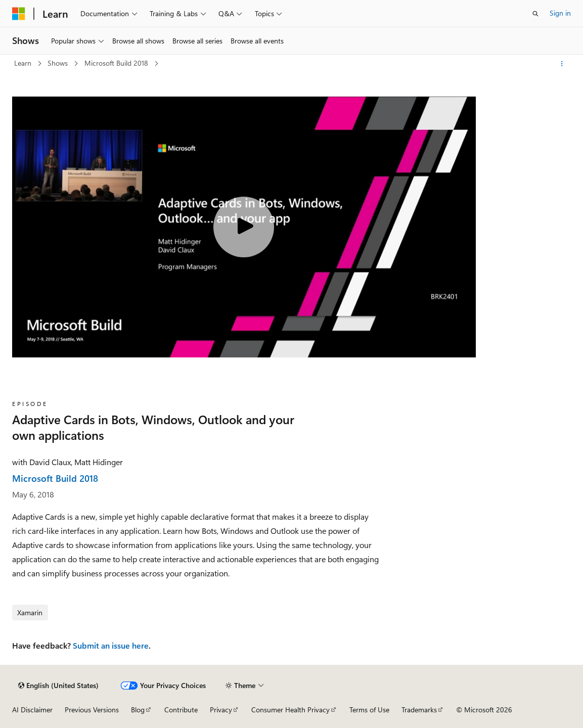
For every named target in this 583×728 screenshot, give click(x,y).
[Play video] (244, 227)
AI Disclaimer (32, 710)
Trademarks (419, 710)
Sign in (560, 13)
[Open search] (535, 14)
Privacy (221, 710)
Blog (138, 710)
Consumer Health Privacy (290, 710)
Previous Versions (92, 710)
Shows (59, 63)
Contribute (181, 710)
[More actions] (562, 64)
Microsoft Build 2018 (117, 63)
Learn (24, 63)
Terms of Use (369, 710)
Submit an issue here (111, 645)
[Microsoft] (19, 14)
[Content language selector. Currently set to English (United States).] (58, 686)
